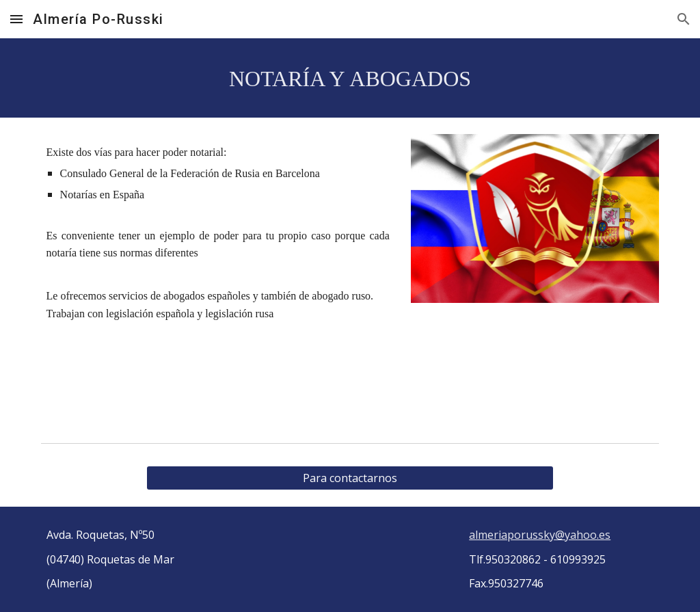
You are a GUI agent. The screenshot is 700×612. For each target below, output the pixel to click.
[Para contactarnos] (350, 478)
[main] (350, 78)
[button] (16, 19)
